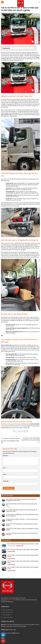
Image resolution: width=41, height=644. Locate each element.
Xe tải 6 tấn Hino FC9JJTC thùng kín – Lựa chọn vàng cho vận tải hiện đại (22, 520)
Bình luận (6, 456)
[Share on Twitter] (19, 431)
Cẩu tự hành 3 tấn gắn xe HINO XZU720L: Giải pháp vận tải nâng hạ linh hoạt (21, 511)
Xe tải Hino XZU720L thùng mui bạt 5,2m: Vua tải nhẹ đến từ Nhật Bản (11, 441)
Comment (8, 507)
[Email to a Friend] (22, 431)
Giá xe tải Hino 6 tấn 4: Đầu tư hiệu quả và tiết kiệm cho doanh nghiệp (22, 529)
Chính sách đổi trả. (7, 615)
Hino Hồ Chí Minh (16, 13)
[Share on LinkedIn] (27, 431)
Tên (4, 468)
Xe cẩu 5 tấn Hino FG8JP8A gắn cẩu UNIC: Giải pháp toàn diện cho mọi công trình (22, 515)
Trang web (6, 481)
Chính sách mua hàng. (7, 617)
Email (5, 474)
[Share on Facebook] (17, 431)
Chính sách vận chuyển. (8, 612)
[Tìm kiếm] (39, 2)
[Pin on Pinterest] (24, 431)
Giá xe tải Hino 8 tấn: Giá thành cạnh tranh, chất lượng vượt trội (22, 505)
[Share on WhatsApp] (14, 431)
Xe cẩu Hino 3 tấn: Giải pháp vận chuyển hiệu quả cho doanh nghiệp (31, 440)
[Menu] (2, 2)
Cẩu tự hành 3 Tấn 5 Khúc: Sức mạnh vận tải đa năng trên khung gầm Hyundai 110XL (21, 500)
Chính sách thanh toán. (8, 610)
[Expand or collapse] (34, 48)
